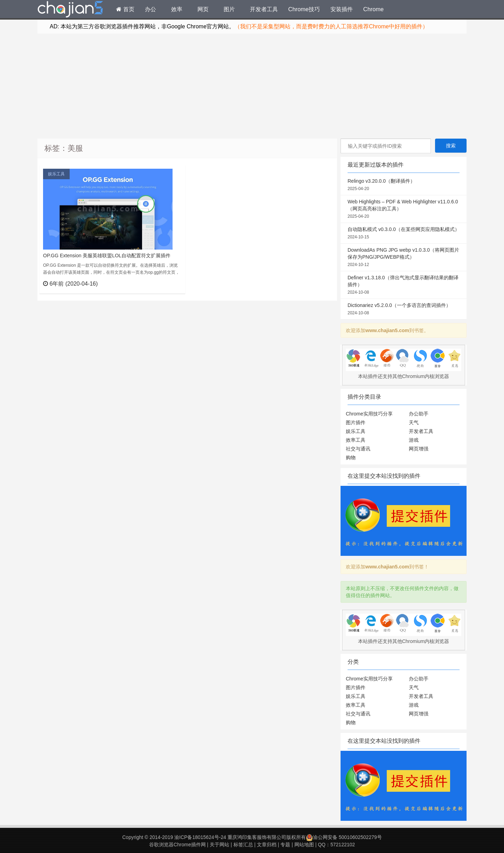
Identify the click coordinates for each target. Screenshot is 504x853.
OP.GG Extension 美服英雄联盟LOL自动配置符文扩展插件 (107, 256)
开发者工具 (264, 9)
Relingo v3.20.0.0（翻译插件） (404, 185)
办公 (150, 9)
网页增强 (419, 449)
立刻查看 (167, 284)
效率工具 (356, 440)
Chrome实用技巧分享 (369, 414)
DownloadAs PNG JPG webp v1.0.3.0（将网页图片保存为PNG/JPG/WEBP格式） (404, 258)
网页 (203, 9)
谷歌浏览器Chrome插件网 (177, 845)
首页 (125, 9)
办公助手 (419, 414)
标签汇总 (243, 845)
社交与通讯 (358, 449)
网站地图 (304, 845)
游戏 (414, 440)
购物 (351, 457)
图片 (229, 9)
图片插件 (356, 422)
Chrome (373, 9)
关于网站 (219, 845)
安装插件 (342, 9)
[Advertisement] (252, 86)
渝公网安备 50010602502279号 (344, 837)
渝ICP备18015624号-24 (200, 837)
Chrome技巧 (304, 9)
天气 (414, 422)
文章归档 (267, 845)
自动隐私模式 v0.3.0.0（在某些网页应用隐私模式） (404, 233)
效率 (177, 9)
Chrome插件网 (70, 10)
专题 (285, 845)
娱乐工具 (56, 174)
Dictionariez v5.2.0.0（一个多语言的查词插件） (404, 309)
